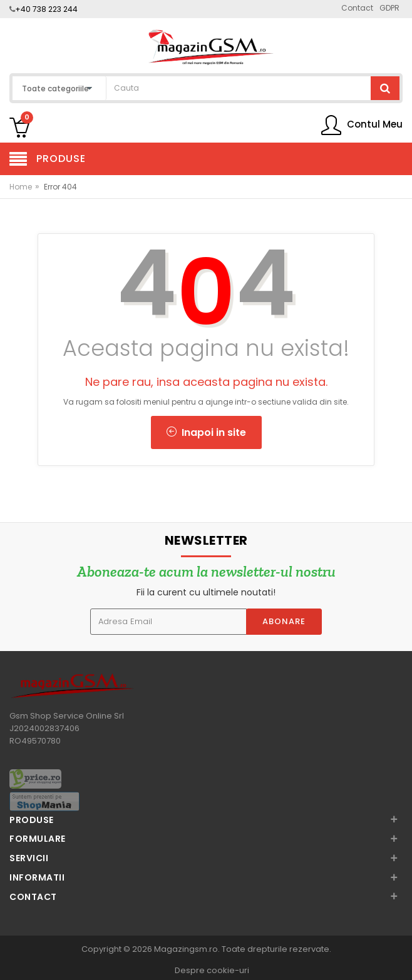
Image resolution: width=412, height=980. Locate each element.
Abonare (284, 621)
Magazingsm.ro (186, 949)
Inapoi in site (206, 432)
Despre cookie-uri (212, 970)
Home (21, 187)
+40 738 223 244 (46, 9)
